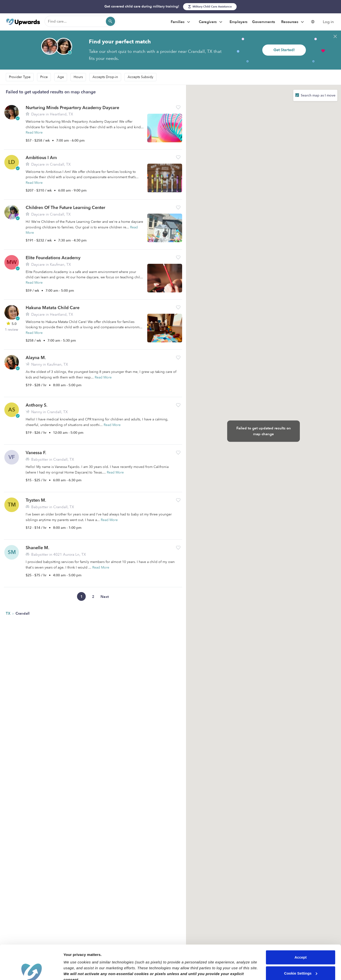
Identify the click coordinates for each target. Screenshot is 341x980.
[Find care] (80, 21)
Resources (293, 22)
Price (44, 77)
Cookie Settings (301, 939)
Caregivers (211, 22)
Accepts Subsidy (140, 77)
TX (9, 613)
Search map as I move (318, 95)
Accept (301, 923)
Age (61, 77)
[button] (178, 107)
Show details (75, 970)
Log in (328, 22)
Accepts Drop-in (105, 77)
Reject (300, 955)
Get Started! (284, 50)
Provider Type (20, 77)
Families (181, 22)
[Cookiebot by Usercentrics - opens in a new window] (31, 971)
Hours (78, 77)
